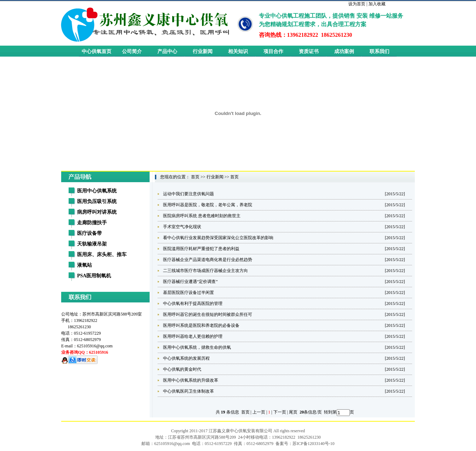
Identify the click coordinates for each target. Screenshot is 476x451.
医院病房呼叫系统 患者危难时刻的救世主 (202, 216)
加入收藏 (377, 4)
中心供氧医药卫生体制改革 (188, 391)
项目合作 (273, 51)
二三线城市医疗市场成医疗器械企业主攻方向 (205, 271)
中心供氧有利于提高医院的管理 (193, 303)
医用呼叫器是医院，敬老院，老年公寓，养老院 (208, 205)
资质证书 (309, 51)
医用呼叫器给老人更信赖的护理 (193, 336)
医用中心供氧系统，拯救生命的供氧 (197, 347)
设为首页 (357, 4)
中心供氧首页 (97, 51)
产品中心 (167, 51)
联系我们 (379, 51)
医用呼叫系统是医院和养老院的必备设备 (201, 325)
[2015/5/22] (395, 194)
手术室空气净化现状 (182, 227)
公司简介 (132, 51)
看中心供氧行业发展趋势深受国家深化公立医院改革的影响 (218, 238)
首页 (195, 177)
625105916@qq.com (95, 346)
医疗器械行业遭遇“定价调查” (190, 282)
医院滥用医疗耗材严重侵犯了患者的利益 (201, 249)
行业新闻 (203, 51)
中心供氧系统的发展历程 (186, 358)
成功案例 (344, 51)
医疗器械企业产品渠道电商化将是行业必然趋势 (208, 260)
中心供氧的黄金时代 (182, 369)
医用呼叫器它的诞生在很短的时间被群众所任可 (208, 314)
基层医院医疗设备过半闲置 (188, 293)
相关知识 (238, 51)
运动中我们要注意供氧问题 (188, 194)
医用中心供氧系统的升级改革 (191, 380)
